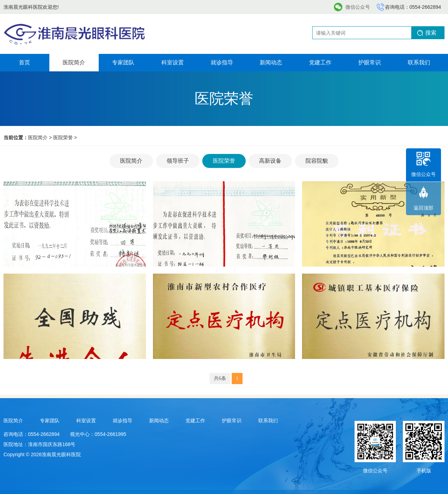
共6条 (220, 378)
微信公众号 (358, 7)
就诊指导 (222, 62)
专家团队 (123, 62)
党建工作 (320, 62)
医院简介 (74, 62)
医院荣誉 (63, 137)
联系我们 (419, 62)
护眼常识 (370, 62)
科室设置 (173, 62)
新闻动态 (271, 62)
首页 (24, 62)
